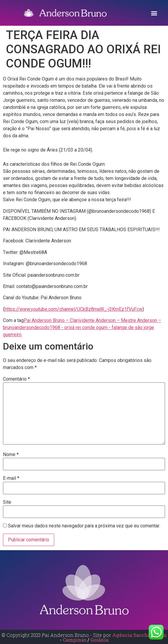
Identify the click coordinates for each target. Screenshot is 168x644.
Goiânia (99, 640)
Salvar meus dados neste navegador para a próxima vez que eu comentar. (84, 526)
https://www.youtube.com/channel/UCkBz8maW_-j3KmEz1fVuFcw (73, 309)
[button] (154, 13)
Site (7, 502)
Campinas (75, 640)
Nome (11, 455)
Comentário (16, 379)
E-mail (11, 478)
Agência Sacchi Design (140, 635)
